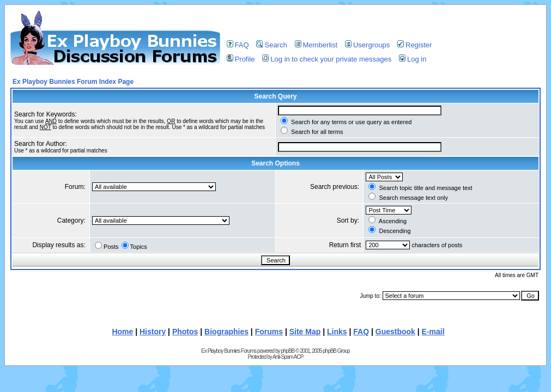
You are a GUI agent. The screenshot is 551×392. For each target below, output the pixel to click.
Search (271, 45)
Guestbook (395, 332)
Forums (269, 332)
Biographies (226, 332)
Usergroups (367, 45)
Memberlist (316, 45)
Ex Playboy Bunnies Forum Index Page (73, 82)
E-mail (433, 332)
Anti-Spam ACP (288, 357)
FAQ (238, 45)
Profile (241, 59)
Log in (413, 59)
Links (337, 332)
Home (122, 332)
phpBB (287, 351)
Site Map (305, 332)
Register (414, 45)
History (153, 332)
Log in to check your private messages (327, 59)
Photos (185, 332)
